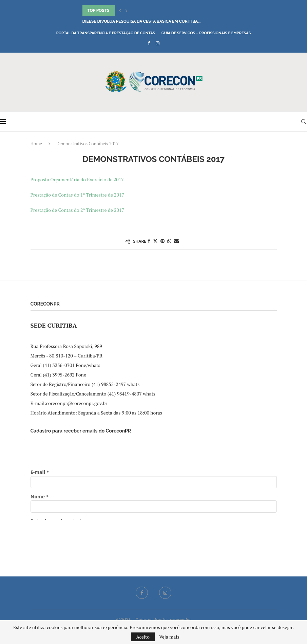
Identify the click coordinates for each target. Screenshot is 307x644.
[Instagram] (158, 43)
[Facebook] (149, 43)
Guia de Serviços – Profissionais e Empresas (206, 33)
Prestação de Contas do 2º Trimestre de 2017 (77, 210)
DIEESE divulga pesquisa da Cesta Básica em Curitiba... (142, 21)
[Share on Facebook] (149, 241)
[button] (120, 11)
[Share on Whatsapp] (169, 241)
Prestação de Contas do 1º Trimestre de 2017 (78, 195)
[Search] (304, 122)
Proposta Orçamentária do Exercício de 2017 (77, 179)
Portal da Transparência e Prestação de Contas (106, 33)
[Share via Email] (176, 241)
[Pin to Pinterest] (162, 241)
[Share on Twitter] (155, 241)
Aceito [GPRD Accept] (143, 637)
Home (36, 144)
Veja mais (169, 637)
